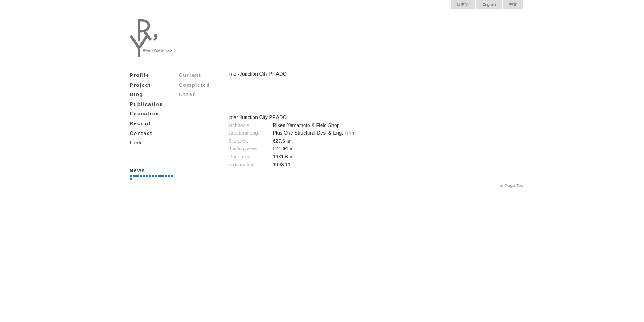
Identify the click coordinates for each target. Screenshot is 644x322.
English (489, 4)
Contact (141, 133)
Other (187, 94)
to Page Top (511, 185)
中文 (513, 4)
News (137, 170)
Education (144, 114)
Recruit (140, 123)
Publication (146, 104)
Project (140, 85)
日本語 (463, 4)
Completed (195, 85)
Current (190, 75)
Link (136, 143)
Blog (136, 94)
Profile (140, 75)
